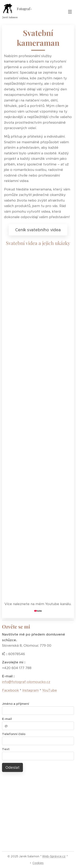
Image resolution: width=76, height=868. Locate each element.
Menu (70, 12)
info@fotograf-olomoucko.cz (26, 682)
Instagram (31, 690)
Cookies (38, 863)
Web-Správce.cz (54, 856)
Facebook (10, 690)
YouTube (50, 690)
